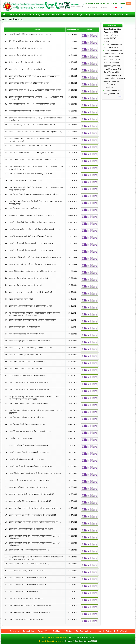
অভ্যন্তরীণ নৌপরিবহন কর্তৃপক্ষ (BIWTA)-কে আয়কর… (112, 38)
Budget (80, 14)
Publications (103, 14)
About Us (13, 14)
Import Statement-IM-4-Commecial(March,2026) (113, 52)
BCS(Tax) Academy (83, 631)
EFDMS (117, 14)
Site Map (56, 631)
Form (54, 14)
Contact (95, 7)
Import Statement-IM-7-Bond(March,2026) (113, 46)
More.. (120, 97)
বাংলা (129, 3)
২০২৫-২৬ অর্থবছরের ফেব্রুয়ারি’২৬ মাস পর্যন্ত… (113, 58)
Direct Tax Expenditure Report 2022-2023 (113, 31)
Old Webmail (122, 631)
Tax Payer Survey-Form (95, 3)
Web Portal (112, 3)
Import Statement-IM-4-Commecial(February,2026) (113, 77)
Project (89, 14)
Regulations (42, 14)
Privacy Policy (29, 631)
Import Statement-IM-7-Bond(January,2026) (113, 92)
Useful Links (14, 631)
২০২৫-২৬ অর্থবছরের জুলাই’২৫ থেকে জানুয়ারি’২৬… (112, 84)
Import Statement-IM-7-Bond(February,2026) (113, 70)
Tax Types (66, 14)
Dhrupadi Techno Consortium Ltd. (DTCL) (81, 641)
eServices (27, 14)
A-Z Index (68, 631)
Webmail (104, 7)
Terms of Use (43, 631)
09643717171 (77, 5)
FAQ (87, 7)
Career (122, 3)
